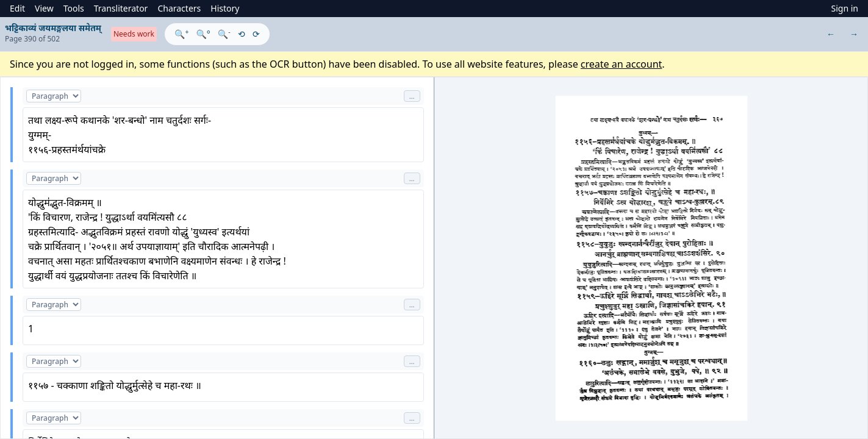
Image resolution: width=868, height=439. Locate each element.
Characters (179, 8)
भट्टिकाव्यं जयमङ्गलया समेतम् (53, 28)
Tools (74, 8)
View (44, 8)
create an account (622, 64)
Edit (17, 8)
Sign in (845, 8)
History (225, 8)
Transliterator (121, 8)
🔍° (203, 34)
